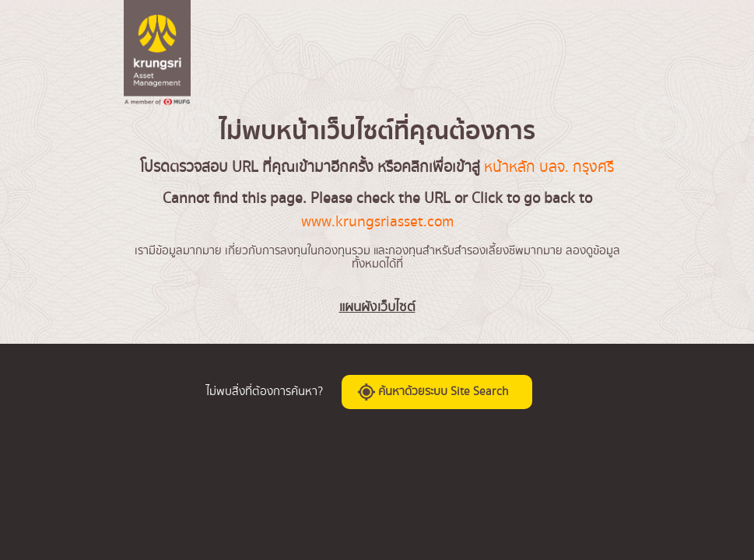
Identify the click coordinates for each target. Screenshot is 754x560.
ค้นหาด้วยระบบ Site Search (433, 392)
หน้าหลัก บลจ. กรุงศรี (549, 167)
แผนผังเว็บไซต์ (377, 307)
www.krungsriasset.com (377, 222)
